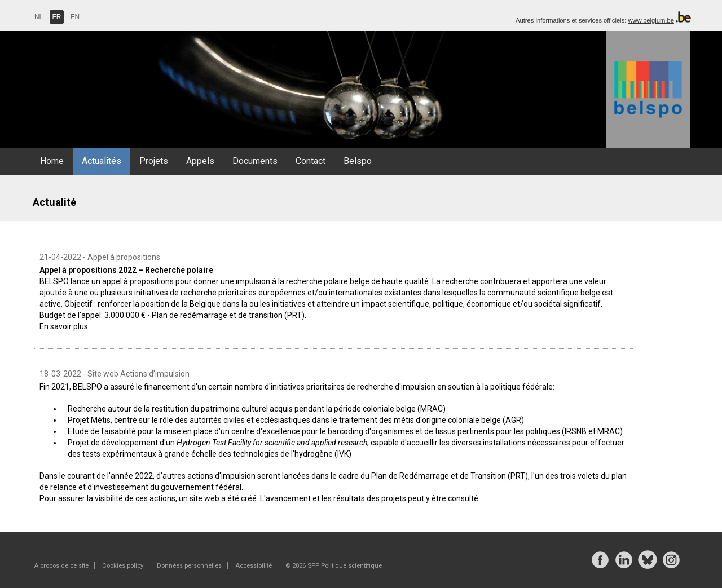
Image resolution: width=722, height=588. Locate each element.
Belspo (358, 161)
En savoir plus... (66, 326)
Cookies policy (123, 565)
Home (52, 161)
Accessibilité (254, 565)
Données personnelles (189, 565)
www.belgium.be (651, 20)
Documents (255, 161)
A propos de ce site (61, 565)
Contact (311, 161)
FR (57, 17)
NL (39, 17)
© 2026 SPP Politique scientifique (334, 565)
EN (75, 17)
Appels (200, 161)
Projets (154, 161)
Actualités (102, 161)
